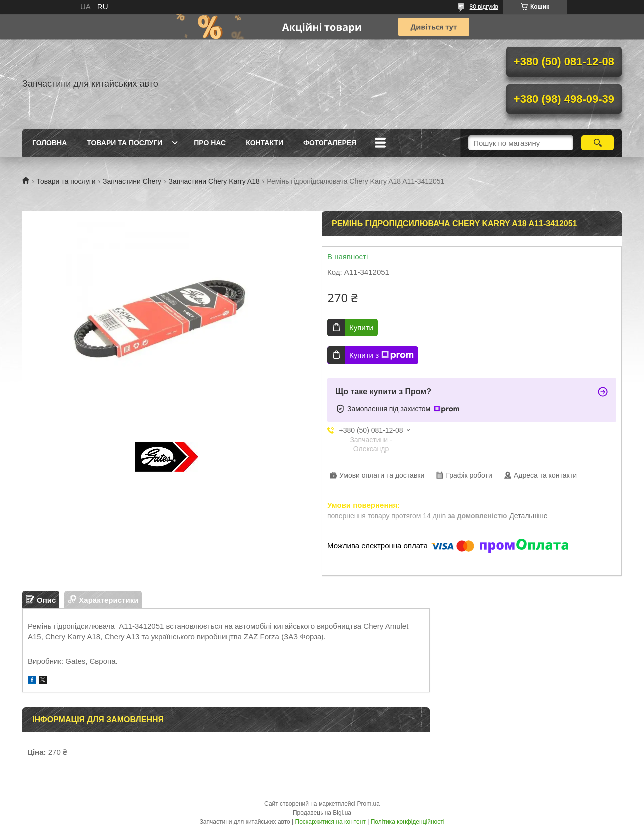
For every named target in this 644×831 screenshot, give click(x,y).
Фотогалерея (330, 143)
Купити (361, 328)
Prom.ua (369, 804)
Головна (50, 143)
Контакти (264, 143)
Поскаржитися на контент (330, 822)
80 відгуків (484, 7)
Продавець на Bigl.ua (322, 813)
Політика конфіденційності (408, 822)
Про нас (210, 143)
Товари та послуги (125, 143)
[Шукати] (597, 143)
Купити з (382, 355)
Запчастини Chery (132, 181)
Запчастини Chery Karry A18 (214, 181)
